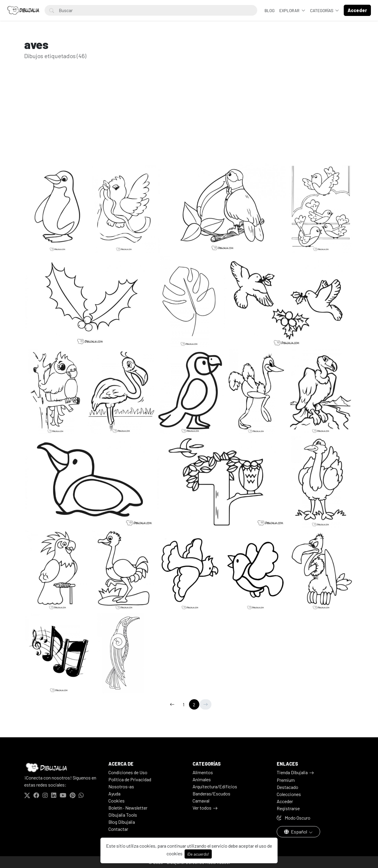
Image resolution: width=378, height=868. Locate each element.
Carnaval (201, 801)
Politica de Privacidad (130, 779)
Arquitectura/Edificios (215, 786)
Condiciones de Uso (128, 772)
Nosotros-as (121, 786)
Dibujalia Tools (123, 815)
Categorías (322, 10)
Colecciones (289, 794)
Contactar (118, 829)
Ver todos (202, 808)
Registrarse (288, 808)
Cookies (117, 801)
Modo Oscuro (294, 818)
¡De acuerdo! (198, 854)
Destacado (287, 787)
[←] (172, 704)
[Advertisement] (189, 120)
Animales (202, 779)
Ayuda (114, 794)
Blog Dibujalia (122, 822)
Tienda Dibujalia (292, 772)
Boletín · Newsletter (128, 808)
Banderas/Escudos (211, 794)
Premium (286, 780)
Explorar (290, 10)
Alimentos (203, 772)
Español (296, 832)
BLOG (270, 10)
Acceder (285, 801)
